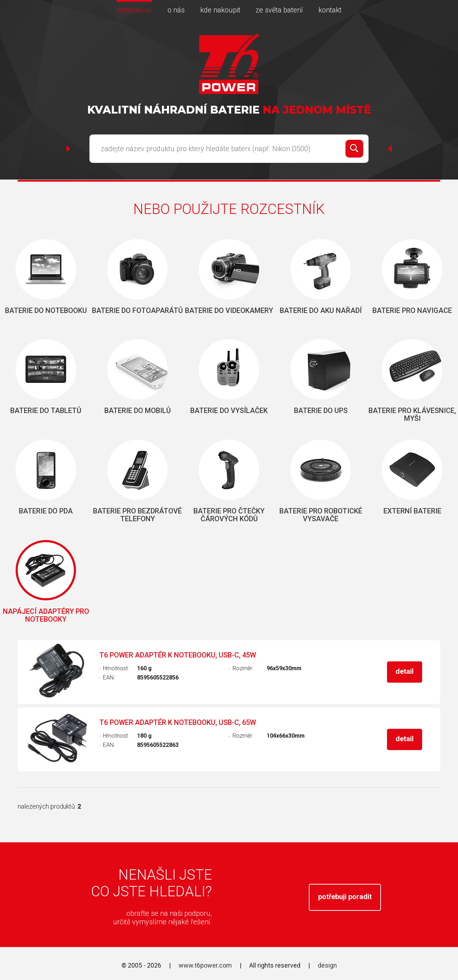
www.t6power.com (205, 965)
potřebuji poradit (345, 897)
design (327, 965)
